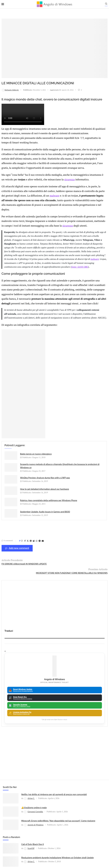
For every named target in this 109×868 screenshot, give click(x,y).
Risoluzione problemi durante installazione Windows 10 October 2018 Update (90, 688)
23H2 (56, 771)
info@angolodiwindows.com (60, 816)
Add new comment (17, 619)
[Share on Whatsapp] (36, 611)
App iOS (57, 751)
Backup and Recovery (56, 766)
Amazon (56, 731)
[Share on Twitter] (28, 611)
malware (40, 205)
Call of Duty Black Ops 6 (87, 672)
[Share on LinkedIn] (31, 611)
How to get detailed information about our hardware (60, 553)
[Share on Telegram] (39, 611)
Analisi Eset (56, 736)
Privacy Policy (47, 830)
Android (56, 741)
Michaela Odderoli (10, 75)
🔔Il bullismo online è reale (34, 690)
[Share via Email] (43, 611)
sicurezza (26, 186)
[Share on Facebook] (25, 611)
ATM (56, 756)
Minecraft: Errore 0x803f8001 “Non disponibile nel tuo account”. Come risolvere (35, 706)
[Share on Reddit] (33, 611)
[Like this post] (22, 611)
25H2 (56, 776)
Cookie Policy (62, 830)
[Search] (108, 4)
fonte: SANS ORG (44, 307)
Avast (56, 761)
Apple (56, 746)
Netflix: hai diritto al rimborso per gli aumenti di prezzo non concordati (35, 675)
